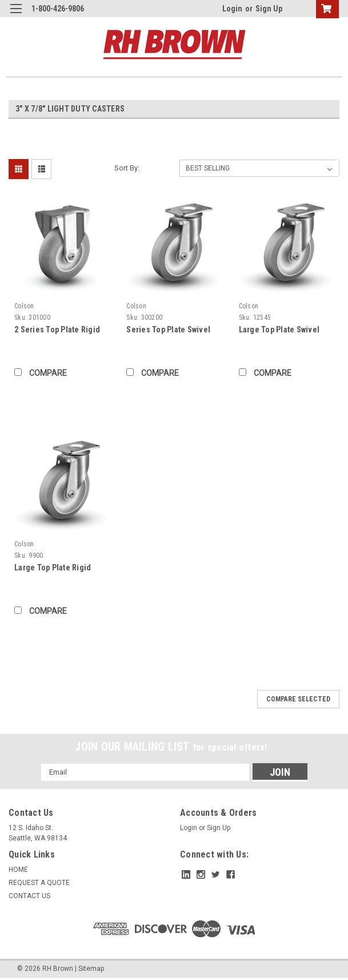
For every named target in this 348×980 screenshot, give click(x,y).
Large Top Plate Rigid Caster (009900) (53, 568)
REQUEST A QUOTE (39, 883)
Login (232, 9)
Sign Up (269, 9)
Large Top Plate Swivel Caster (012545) (279, 330)
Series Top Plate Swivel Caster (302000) (168, 330)
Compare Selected (298, 699)
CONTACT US (29, 896)
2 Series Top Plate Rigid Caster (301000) (57, 330)
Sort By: (127, 168)
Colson (24, 306)
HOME (18, 870)
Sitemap (91, 969)
